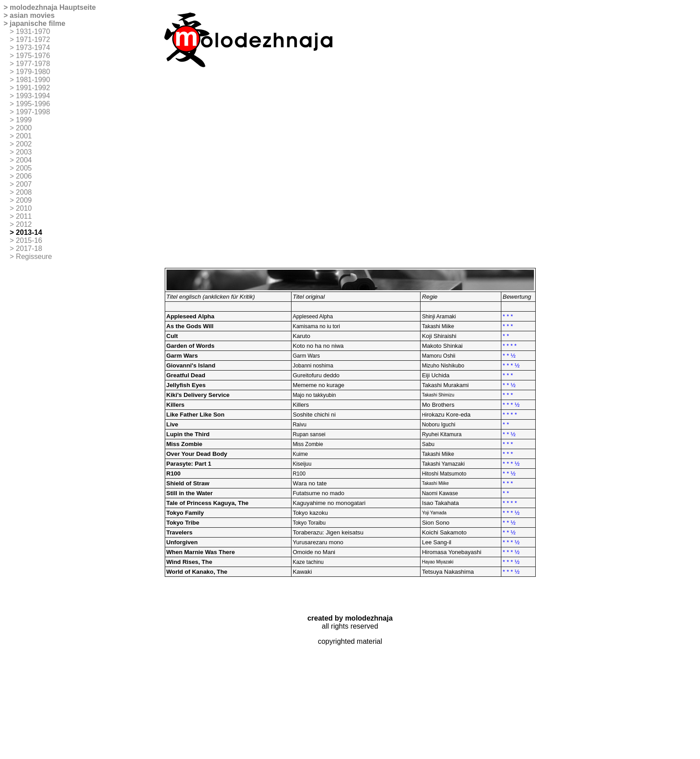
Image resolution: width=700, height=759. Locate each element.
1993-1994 (33, 96)
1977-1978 (33, 64)
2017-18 (29, 248)
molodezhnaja (34, 7)
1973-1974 (33, 48)
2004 (24, 160)
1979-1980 (33, 72)
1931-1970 (33, 31)
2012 (24, 224)
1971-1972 (33, 40)
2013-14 (29, 232)
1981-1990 (33, 80)
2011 (24, 216)
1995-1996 (33, 104)
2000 (24, 128)
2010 (24, 208)
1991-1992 (33, 88)
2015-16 (29, 240)
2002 (24, 144)
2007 (24, 184)
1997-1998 (33, 112)
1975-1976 (33, 56)
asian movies (32, 15)
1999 (24, 120)
